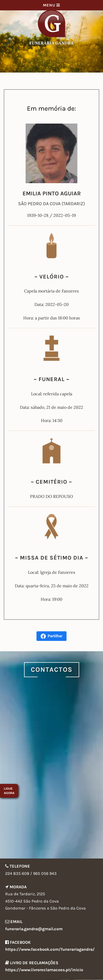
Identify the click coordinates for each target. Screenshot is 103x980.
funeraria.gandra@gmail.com (34, 929)
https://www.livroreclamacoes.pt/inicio (44, 970)
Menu (51, 5)
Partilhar (52, 636)
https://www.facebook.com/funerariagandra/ (50, 949)
